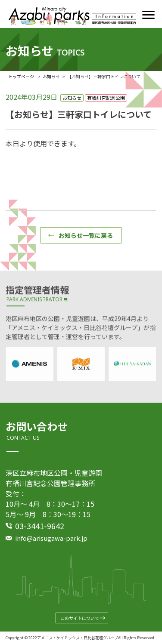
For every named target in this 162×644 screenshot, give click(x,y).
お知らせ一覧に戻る (86, 235)
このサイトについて (80, 618)
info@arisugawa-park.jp (51, 538)
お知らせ (51, 76)
